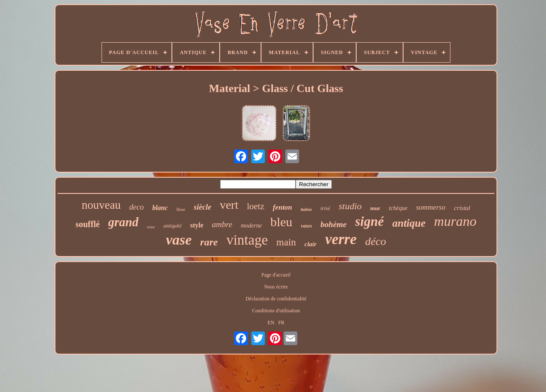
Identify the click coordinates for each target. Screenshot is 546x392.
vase (179, 240)
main (286, 242)
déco (376, 241)
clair (311, 244)
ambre (222, 224)
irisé (325, 208)
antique (409, 223)
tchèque (398, 208)
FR (281, 323)
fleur (181, 209)
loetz (256, 206)
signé (370, 221)
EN (271, 323)
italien (306, 209)
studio (350, 206)
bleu (282, 222)
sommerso (431, 207)
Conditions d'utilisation (276, 311)
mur (375, 208)
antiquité (173, 226)
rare (209, 242)
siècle (202, 207)
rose (151, 227)
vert (229, 205)
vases (306, 226)
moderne (251, 226)
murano (456, 221)
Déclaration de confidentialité (276, 299)
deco (136, 207)
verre (341, 239)
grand (123, 222)
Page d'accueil (276, 275)
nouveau (101, 205)
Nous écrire (276, 287)
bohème (333, 224)
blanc (160, 208)
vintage (247, 240)
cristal (462, 208)
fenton (282, 207)
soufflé (88, 224)
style (197, 225)
